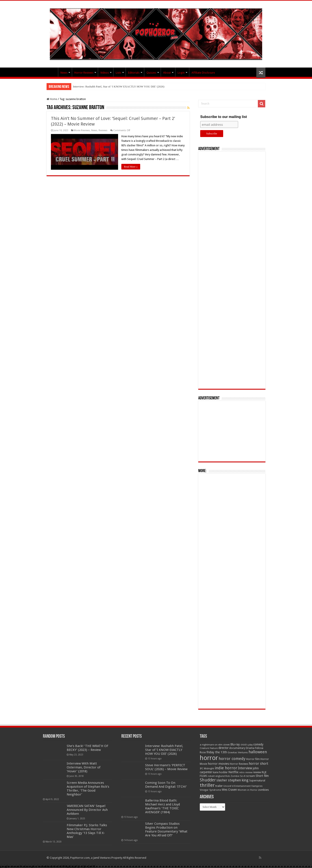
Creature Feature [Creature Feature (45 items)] (209, 748)
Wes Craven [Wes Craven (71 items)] (229, 790)
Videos (105, 73)
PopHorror (52, 72)
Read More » (131, 167)
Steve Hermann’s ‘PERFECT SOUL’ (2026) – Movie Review (166, 767)
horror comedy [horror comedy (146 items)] (232, 759)
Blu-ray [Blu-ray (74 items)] (235, 744)
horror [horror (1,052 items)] (209, 758)
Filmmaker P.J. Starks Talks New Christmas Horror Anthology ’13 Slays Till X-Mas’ (87, 831)
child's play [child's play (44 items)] (247, 745)
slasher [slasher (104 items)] (222, 780)
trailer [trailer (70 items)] (219, 786)
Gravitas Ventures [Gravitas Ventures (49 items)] (238, 752)
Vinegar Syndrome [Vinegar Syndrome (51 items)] (210, 790)
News (64, 73)
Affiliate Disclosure (203, 73)
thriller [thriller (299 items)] (207, 785)
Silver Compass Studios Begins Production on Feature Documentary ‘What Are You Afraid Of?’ (166, 829)
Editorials (134, 73)
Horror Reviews (84, 73)
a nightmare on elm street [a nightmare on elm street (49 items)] (215, 745)
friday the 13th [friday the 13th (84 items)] (217, 752)
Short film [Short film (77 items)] (262, 776)
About (167, 73)
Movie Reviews (82, 130)
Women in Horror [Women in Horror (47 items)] (248, 790)
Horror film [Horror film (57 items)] (253, 759)
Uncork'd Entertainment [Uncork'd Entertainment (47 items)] (237, 786)
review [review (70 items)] (257, 772)
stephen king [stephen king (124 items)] (238, 780)
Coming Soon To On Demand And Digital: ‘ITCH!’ (166, 785)
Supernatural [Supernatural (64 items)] (257, 780)
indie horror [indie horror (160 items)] (226, 768)
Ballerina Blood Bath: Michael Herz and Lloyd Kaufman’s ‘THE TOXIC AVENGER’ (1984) (162, 806)
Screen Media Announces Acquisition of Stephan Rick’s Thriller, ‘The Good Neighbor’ (88, 789)
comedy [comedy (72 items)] (258, 744)
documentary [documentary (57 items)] (237, 748)
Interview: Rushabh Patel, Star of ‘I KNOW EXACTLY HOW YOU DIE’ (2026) (119, 86)
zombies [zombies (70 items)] (263, 790)
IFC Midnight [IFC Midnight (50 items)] (207, 768)
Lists (118, 73)
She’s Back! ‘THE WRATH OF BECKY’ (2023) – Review (88, 748)
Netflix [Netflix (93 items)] (233, 772)
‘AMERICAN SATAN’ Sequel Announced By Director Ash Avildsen (87, 810)
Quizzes (151, 73)
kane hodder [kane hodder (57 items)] (220, 772)
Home (52, 99)
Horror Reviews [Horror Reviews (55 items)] (239, 764)
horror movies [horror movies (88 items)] (218, 764)
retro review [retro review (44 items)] (246, 772)
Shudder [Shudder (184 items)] (208, 780)
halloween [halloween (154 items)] (258, 752)
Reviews (103, 130)
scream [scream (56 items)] (251, 776)
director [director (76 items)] (223, 748)
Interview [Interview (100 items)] (245, 768)
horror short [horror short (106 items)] (258, 764)
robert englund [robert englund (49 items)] (216, 776)
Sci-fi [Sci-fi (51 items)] (243, 776)
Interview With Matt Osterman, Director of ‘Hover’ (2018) (84, 767)
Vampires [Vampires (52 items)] (257, 786)
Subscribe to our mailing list (223, 117)
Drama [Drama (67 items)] (250, 748)
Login (181, 73)
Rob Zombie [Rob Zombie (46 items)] (232, 776)
